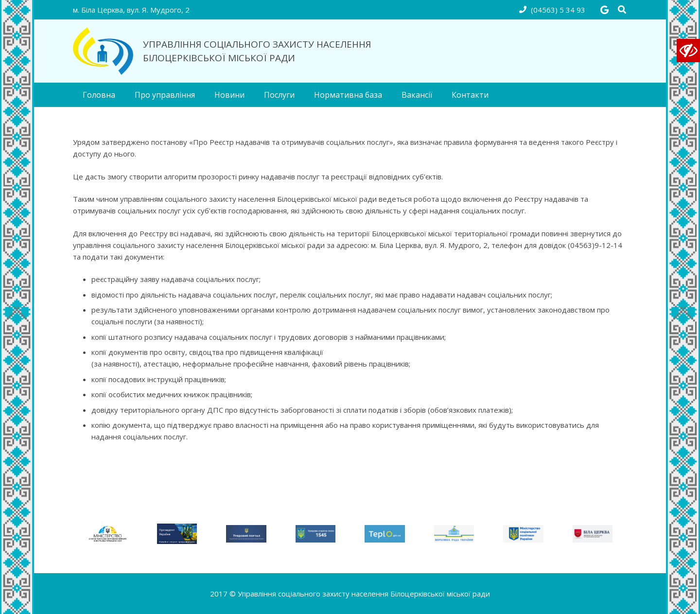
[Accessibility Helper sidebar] (688, 51)
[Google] (604, 10)
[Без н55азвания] (108, 534)
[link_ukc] (316, 534)
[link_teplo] (385, 534)
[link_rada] (454, 534)
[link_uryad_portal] (246, 534)
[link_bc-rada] (593, 534)
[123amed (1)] (177, 534)
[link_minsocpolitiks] (523, 534)
